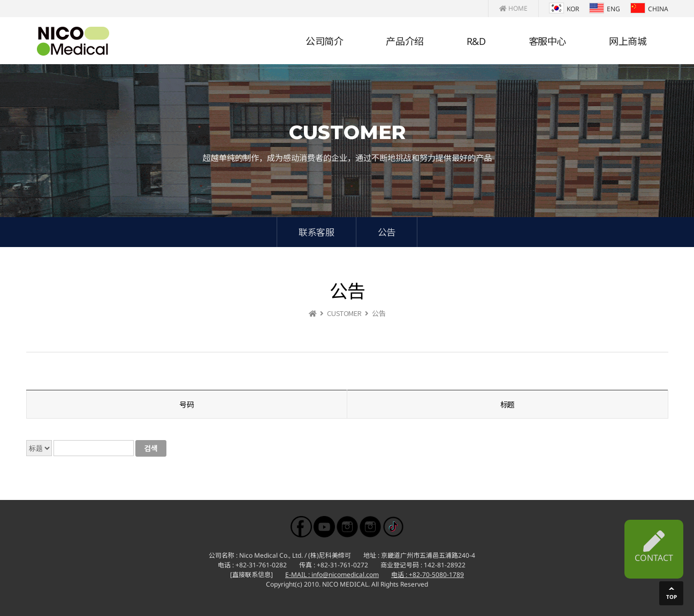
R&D (476, 41)
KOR (564, 9)
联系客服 (316, 232)
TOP (672, 597)
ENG (605, 9)
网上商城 (628, 41)
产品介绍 (405, 41)
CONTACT (654, 547)
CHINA (649, 9)
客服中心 (547, 41)
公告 (387, 232)
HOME (513, 8)
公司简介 (324, 41)
